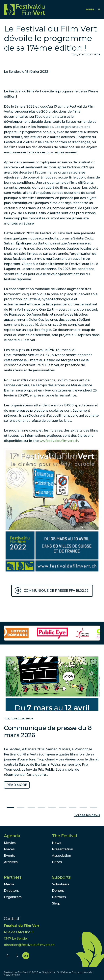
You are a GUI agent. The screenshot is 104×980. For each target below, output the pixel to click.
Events (10, 856)
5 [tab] (52, 807)
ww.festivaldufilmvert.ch (59, 441)
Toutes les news (87, 815)
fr (8, 956)
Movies (10, 843)
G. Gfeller (62, 972)
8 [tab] (83, 807)
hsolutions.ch (12, 975)
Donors (58, 891)
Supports (61, 877)
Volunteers (61, 884)
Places (9, 849)
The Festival (65, 836)
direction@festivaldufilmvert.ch (29, 945)
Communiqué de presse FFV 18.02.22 (56, 591)
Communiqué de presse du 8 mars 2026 (48, 731)
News (57, 843)
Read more (17, 785)
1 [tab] (10, 807)
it (17, 956)
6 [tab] (62, 807)
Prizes (57, 862)
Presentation (63, 849)
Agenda (12, 836)
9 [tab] (94, 807)
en (26, 956)
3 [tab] (31, 807)
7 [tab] (73, 807)
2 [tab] (21, 807)
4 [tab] (42, 807)
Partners (13, 877)
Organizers (13, 897)
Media (9, 884)
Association (62, 856)
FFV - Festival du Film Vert (24, 9)
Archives (11, 862)
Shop (56, 903)
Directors (11, 891)
